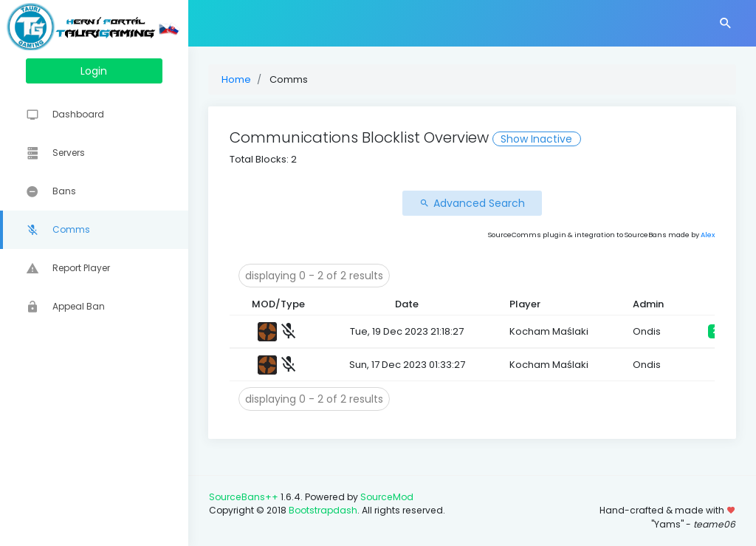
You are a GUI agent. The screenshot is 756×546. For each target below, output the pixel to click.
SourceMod (388, 497)
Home (236, 79)
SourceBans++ (244, 497)
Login (94, 71)
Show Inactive (537, 139)
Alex (708, 235)
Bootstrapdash (324, 510)
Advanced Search (472, 203)
